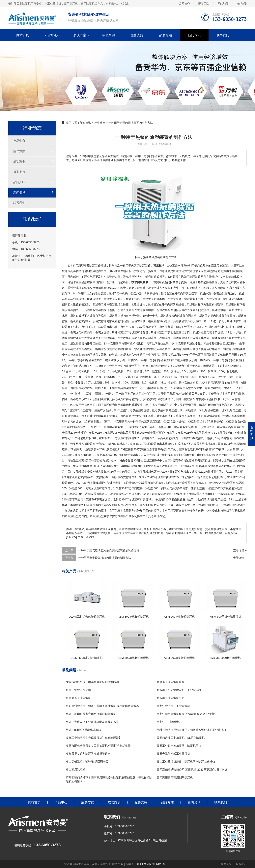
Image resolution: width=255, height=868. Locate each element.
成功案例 (108, 35)
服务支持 (137, 35)
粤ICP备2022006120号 (151, 864)
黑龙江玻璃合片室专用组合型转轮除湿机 (91, 714)
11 (211, 321)
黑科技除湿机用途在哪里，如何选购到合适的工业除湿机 (191, 730)
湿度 (131, 277)
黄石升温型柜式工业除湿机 (173, 754)
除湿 (92, 266)
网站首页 (23, 35)
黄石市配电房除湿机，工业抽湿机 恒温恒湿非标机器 (98, 746)
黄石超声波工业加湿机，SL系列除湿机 (181, 738)
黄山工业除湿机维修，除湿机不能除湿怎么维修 (186, 762)
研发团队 (204, 4)
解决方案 (80, 35)
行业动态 (100, 123)
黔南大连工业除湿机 (78, 698)
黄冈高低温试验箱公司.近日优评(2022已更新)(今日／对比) (193, 770)
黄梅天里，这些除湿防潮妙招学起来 (88, 754)
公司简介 (184, 4)
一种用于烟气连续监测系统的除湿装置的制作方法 (109, 550)
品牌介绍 (166, 35)
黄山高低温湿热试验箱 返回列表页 (87, 762)
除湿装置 (145, 266)
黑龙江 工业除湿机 (168, 722)
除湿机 (138, 305)
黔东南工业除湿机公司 (171, 698)
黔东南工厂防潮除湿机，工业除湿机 (179, 690)
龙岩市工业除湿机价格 (171, 682)
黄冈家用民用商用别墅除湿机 (175, 778)
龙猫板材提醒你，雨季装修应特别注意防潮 (92, 682)
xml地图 (242, 4)
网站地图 (223, 4)
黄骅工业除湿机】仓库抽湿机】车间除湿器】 (94, 738)
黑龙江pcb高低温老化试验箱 (84, 730)
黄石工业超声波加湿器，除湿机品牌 (179, 746)
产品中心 (51, 35)
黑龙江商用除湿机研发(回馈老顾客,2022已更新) (186, 714)
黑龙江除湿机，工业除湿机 (173, 706)
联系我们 (223, 35)
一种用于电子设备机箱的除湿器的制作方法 (105, 558)
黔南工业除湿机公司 (78, 690)
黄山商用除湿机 (76, 770)
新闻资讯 (194, 35)
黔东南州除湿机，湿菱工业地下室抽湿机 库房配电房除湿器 (102, 706)
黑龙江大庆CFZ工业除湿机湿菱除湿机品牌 (92, 722)
